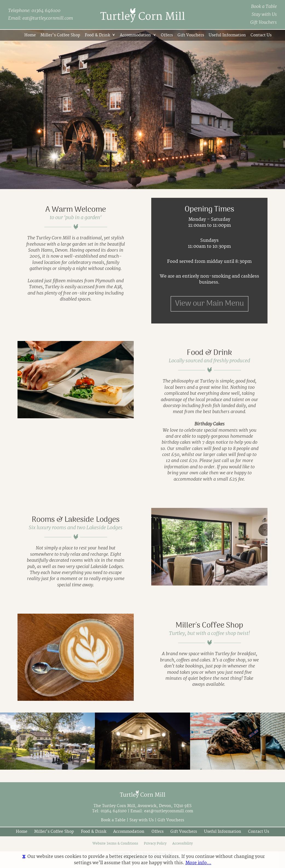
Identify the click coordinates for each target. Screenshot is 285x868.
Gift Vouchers (264, 22)
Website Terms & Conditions (115, 844)
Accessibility (183, 844)
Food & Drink (98, 35)
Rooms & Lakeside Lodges (76, 520)
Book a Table (264, 7)
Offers (167, 35)
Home (30, 35)
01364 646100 (46, 11)
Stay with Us (264, 14)
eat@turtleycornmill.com (48, 18)
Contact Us (261, 35)
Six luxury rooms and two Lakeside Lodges (76, 528)
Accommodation (135, 35)
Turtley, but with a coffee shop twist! (210, 634)
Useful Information (227, 35)
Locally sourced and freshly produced (209, 361)
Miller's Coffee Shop (60, 35)
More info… (198, 863)
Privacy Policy (155, 844)
